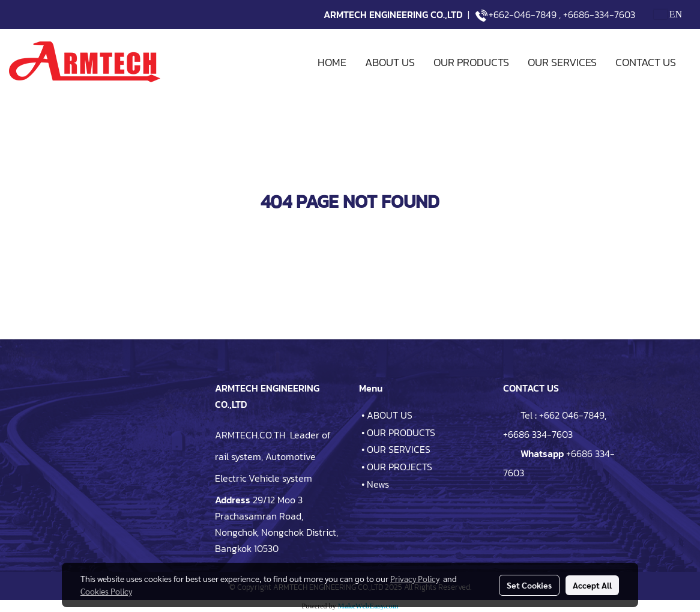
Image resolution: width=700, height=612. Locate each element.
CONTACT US (646, 62)
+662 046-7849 (572, 415)
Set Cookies (529, 585)
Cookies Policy (106, 591)
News (378, 484)
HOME (332, 62)
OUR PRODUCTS (471, 62)
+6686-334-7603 (599, 14)
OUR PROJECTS (400, 467)
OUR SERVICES (562, 62)
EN (668, 14)
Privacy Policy (415, 578)
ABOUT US (390, 62)
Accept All (592, 585)
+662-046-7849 (523, 14)
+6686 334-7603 (538, 434)
